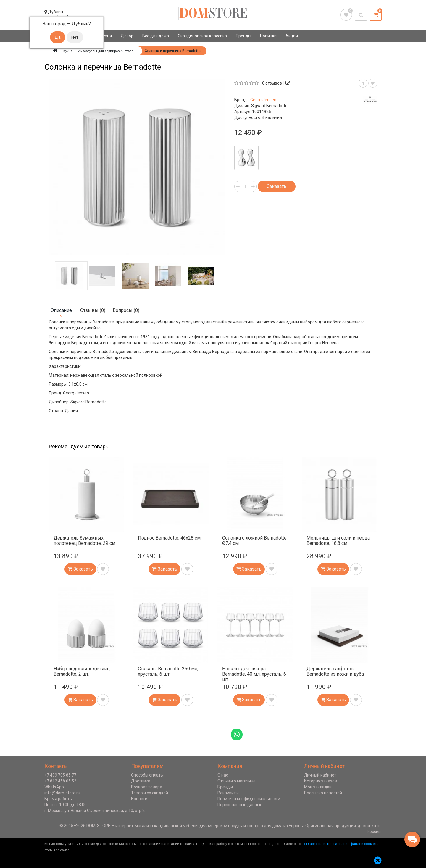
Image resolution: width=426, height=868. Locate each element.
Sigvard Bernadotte (269, 106)
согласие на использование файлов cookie (338, 844)
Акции (292, 36)
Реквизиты (228, 793)
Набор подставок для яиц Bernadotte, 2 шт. (82, 671)
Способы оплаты (147, 775)
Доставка (141, 781)
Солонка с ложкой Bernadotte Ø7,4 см (254, 541)
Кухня (106, 36)
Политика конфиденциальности (249, 799)
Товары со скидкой (150, 793)
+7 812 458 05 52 (60, 781)
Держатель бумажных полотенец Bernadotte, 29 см (84, 541)
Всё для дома (156, 36)
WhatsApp (54, 787)
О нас (223, 775)
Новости (139, 799)
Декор (127, 36)
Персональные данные (240, 805)
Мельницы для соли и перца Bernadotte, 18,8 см (338, 541)
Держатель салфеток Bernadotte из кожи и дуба (335, 671)
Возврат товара (147, 787)
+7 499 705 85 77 (60, 775)
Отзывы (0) (93, 310)
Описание (61, 310)
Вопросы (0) (126, 310)
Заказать (277, 186)
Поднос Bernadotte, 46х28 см (169, 538)
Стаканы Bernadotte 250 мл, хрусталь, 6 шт (168, 671)
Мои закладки (318, 787)
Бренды (243, 36)
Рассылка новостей (323, 793)
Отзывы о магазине (237, 781)
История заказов (321, 781)
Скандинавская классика (202, 36)
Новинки (268, 36)
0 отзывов (272, 83)
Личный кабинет (320, 775)
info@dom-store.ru (62, 793)
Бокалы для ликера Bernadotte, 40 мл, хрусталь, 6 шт (254, 674)
